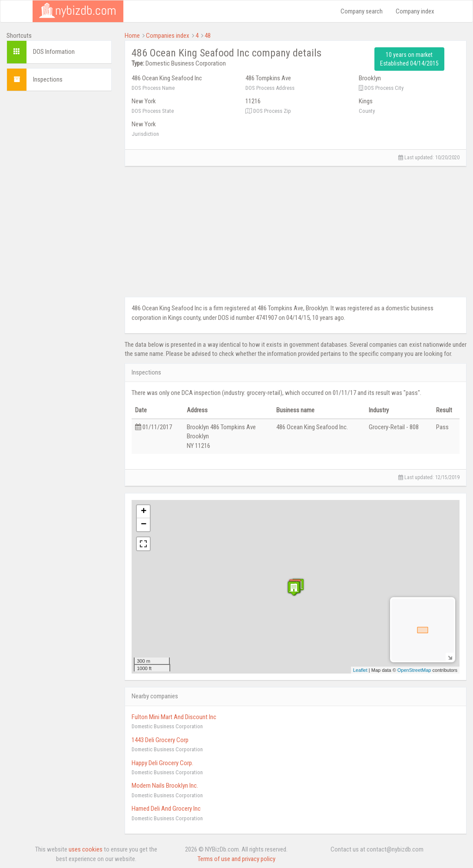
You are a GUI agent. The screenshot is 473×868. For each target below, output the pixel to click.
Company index (415, 11)
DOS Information (54, 52)
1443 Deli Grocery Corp (160, 740)
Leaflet (360, 670)
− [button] (144, 525)
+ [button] (144, 512)
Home (132, 36)
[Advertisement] (59, 228)
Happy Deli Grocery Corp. (162, 763)
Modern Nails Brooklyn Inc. (165, 786)
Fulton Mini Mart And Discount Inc (174, 717)
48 (208, 36)
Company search (362, 11)
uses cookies (86, 849)
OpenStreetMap (414, 670)
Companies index (168, 36)
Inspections (48, 79)
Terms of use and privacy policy (236, 859)
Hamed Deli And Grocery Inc (166, 809)
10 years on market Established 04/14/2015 (409, 59)
